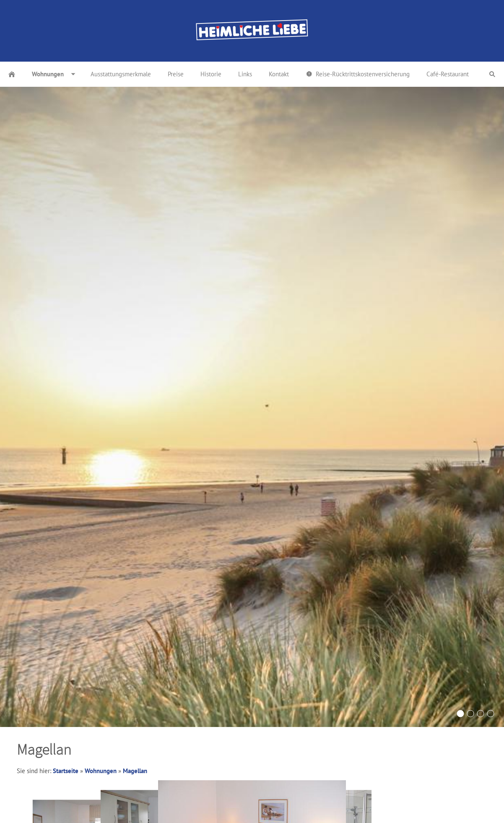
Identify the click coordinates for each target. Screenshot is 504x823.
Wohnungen (101, 771)
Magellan (135, 771)
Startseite (66, 771)
